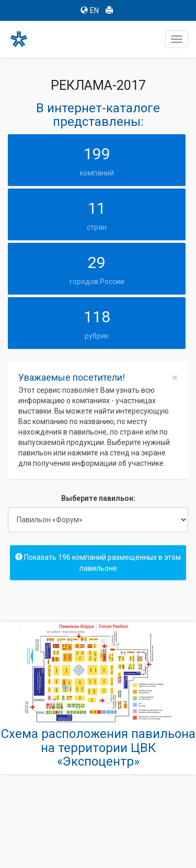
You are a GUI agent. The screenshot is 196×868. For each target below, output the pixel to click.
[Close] (175, 378)
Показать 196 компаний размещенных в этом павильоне (98, 563)
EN (90, 10)
